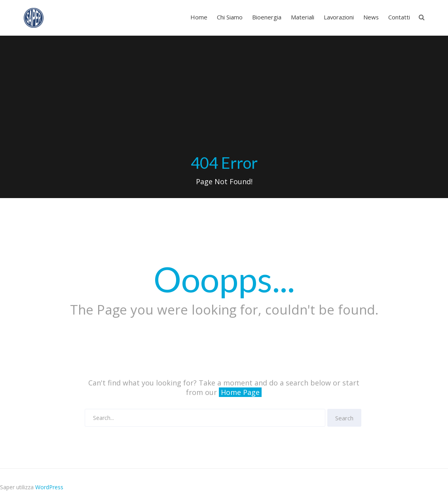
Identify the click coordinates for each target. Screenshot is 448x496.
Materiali (303, 17)
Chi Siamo (230, 17)
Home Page (240, 392)
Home (199, 17)
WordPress (49, 487)
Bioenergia (267, 17)
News (371, 17)
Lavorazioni (339, 17)
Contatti (399, 17)
